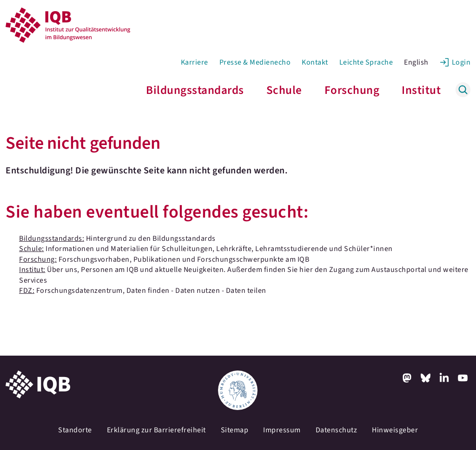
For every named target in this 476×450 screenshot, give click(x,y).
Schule (284, 90)
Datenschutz (337, 430)
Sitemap (235, 430)
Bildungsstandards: (52, 238)
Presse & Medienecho (255, 62)
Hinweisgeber (395, 430)
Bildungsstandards (195, 90)
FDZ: (27, 291)
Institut (421, 90)
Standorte (75, 430)
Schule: (32, 249)
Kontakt (315, 62)
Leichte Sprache (366, 62)
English (416, 62)
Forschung (352, 90)
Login (461, 62)
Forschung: (38, 259)
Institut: (32, 270)
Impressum (282, 430)
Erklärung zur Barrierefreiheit (156, 430)
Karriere (195, 62)
